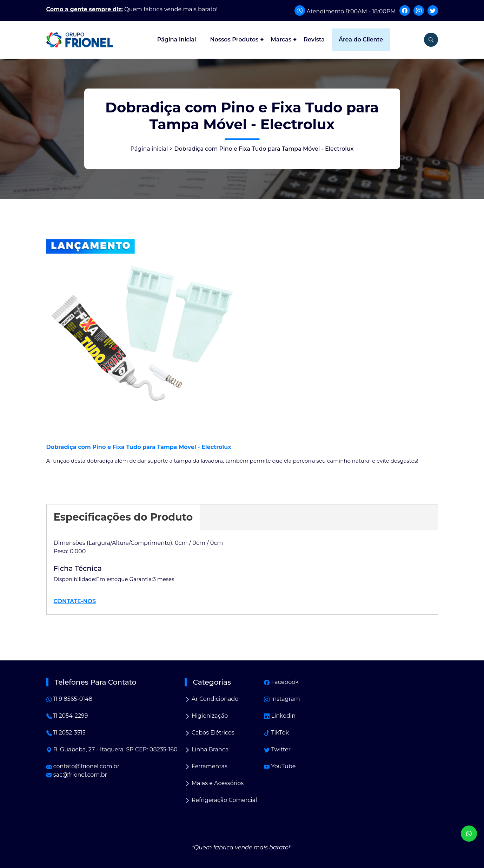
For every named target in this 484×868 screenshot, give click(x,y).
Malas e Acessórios (214, 783)
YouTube (280, 766)
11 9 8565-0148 (69, 699)
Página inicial (149, 149)
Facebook (281, 682)
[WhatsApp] (469, 834)
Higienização (206, 716)
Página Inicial (177, 40)
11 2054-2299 (67, 716)
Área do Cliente (361, 40)
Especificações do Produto (123, 517)
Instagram (282, 699)
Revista (314, 40)
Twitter (277, 749)
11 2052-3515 (66, 733)
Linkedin (280, 716)
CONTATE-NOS (75, 601)
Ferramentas (206, 766)
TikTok (276, 733)
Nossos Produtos (234, 40)
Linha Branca (207, 749)
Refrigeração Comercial (221, 800)
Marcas (281, 40)
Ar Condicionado (212, 699)
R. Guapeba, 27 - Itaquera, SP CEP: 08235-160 (112, 749)
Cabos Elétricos (210, 733)
